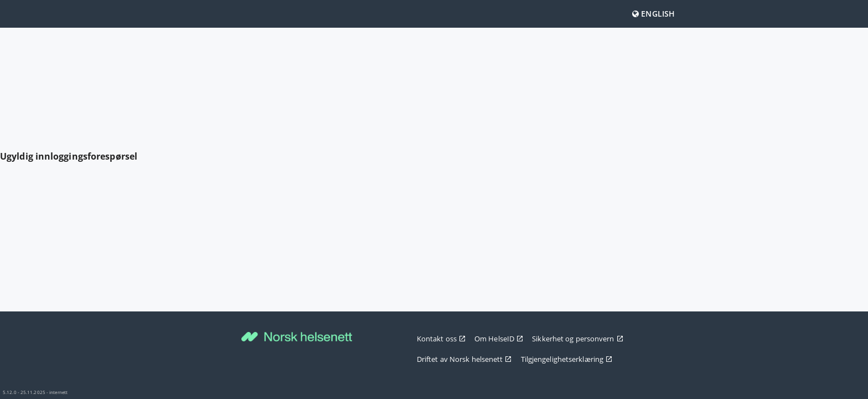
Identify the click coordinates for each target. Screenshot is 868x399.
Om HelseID (499, 339)
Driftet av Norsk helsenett (464, 359)
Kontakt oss (441, 339)
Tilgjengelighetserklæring (567, 359)
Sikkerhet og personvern (577, 339)
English (653, 14)
